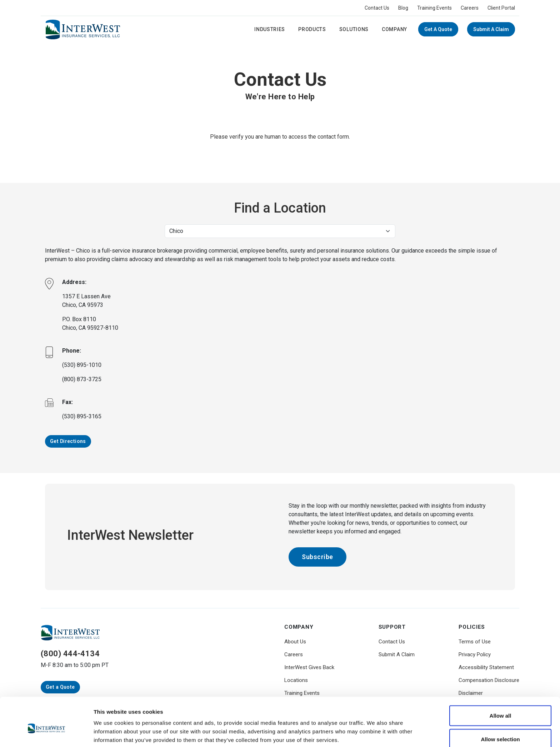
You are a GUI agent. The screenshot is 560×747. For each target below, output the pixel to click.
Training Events (434, 8)
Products (312, 29)
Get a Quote (438, 29)
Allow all (501, 681)
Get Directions (68, 441)
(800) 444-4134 (70, 654)
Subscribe (317, 557)
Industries (270, 29)
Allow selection (500, 705)
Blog (403, 8)
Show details (375, 729)
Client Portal (501, 8)
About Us (295, 642)
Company (394, 29)
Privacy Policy (475, 654)
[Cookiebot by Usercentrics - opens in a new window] (46, 733)
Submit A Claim (491, 29)
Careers (470, 8)
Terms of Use (475, 642)
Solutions (354, 29)
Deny (501, 728)
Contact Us (377, 8)
